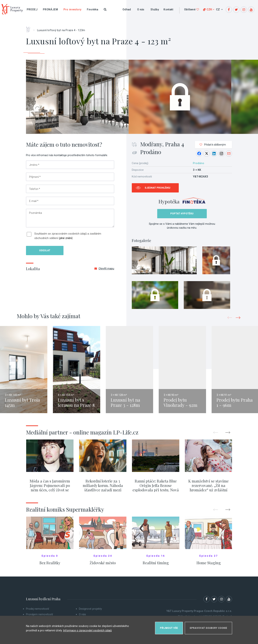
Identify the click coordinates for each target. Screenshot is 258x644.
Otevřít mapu (104, 269)
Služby (155, 9)
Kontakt (168, 9)
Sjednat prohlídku (158, 188)
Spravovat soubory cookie (208, 627)
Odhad (127, 9)
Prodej (32, 9)
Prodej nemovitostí (37, 611)
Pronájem (50, 9)
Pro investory (72, 9)
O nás (141, 9)
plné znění (66, 238)
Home (30, 28)
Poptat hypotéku (182, 214)
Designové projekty (90, 611)
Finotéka (93, 9)
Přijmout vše (169, 627)
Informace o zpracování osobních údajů (87, 629)
